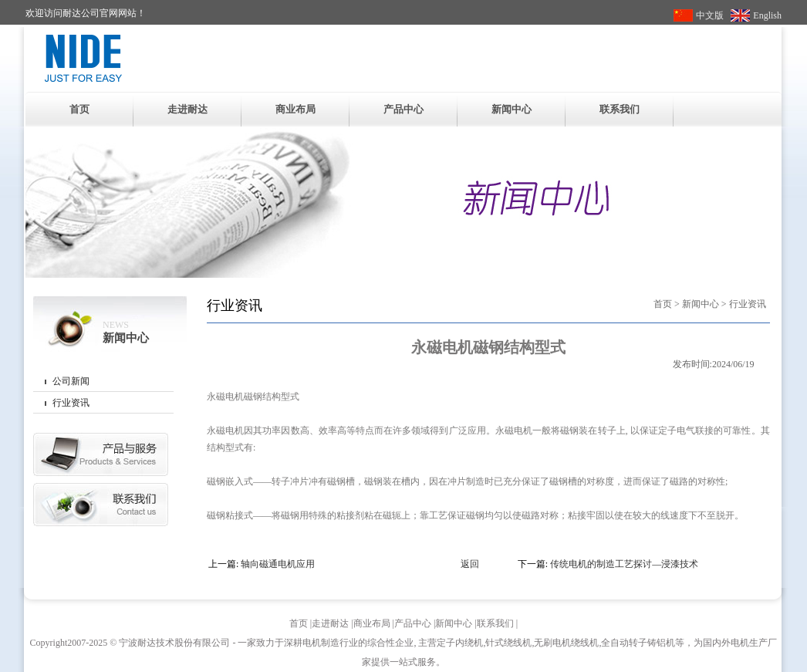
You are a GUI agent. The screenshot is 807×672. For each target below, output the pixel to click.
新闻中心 (512, 109)
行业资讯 (71, 403)
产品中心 (403, 109)
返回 (470, 564)
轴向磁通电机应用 (278, 564)
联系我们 (620, 109)
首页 (79, 109)
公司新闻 (71, 381)
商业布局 (295, 109)
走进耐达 (187, 109)
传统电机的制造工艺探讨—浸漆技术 (624, 564)
